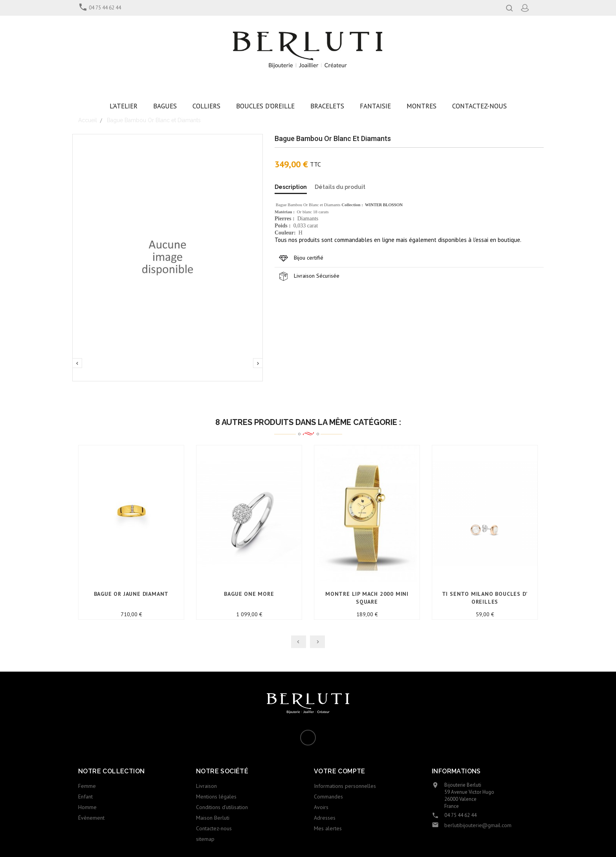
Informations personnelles (345, 786)
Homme (87, 807)
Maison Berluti (213, 818)
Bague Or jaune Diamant (131, 594)
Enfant (85, 797)
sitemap (205, 839)
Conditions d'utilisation (222, 807)
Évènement (91, 818)
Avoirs (321, 807)
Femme (87, 786)
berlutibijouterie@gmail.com (478, 825)
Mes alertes (328, 828)
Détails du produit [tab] (340, 187)
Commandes (328, 797)
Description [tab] (291, 187)
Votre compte (340, 771)
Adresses (325, 818)
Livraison (206, 786)
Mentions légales (216, 797)
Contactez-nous (214, 828)
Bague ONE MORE (249, 594)
